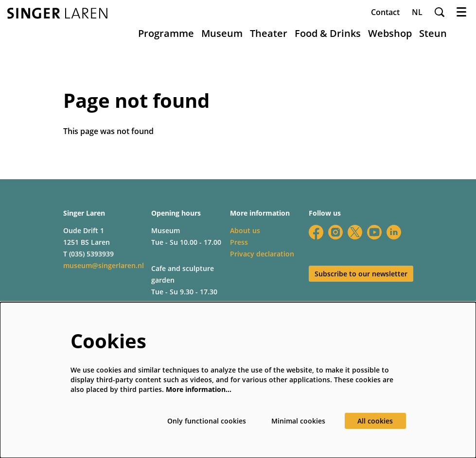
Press (239, 242)
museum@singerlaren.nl (104, 265)
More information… (199, 389)
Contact (385, 12)
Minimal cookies (298, 421)
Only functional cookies (207, 421)
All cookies (375, 421)
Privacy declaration (262, 254)
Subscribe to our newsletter (361, 274)
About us (245, 230)
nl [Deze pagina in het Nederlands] (417, 12)
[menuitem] (166, 33)
